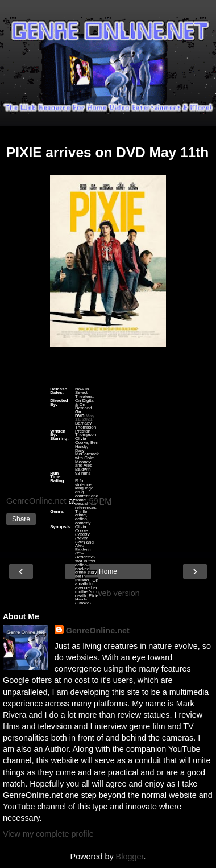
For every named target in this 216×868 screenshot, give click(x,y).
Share (21, 519)
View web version (108, 593)
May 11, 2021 (85, 417)
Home (108, 571)
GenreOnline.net (98, 631)
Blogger (130, 857)
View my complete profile (48, 834)
